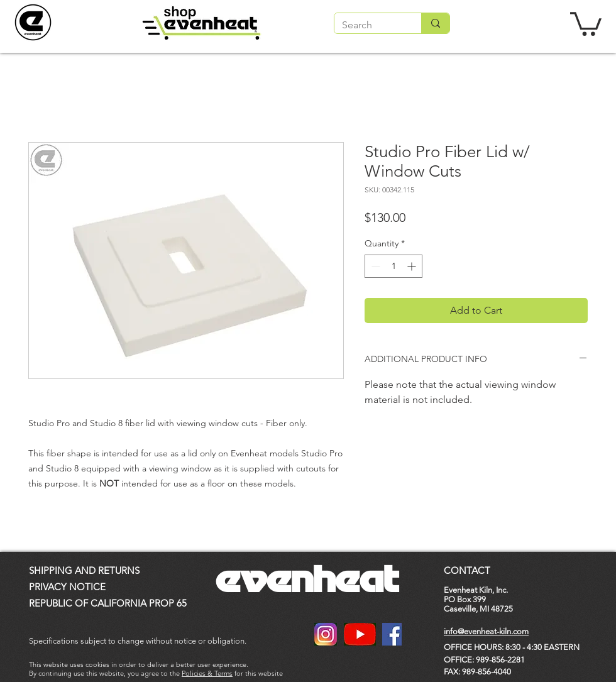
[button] (586, 23)
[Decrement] (374, 266)
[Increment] (413, 266)
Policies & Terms (207, 673)
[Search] (368, 25)
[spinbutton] (393, 266)
